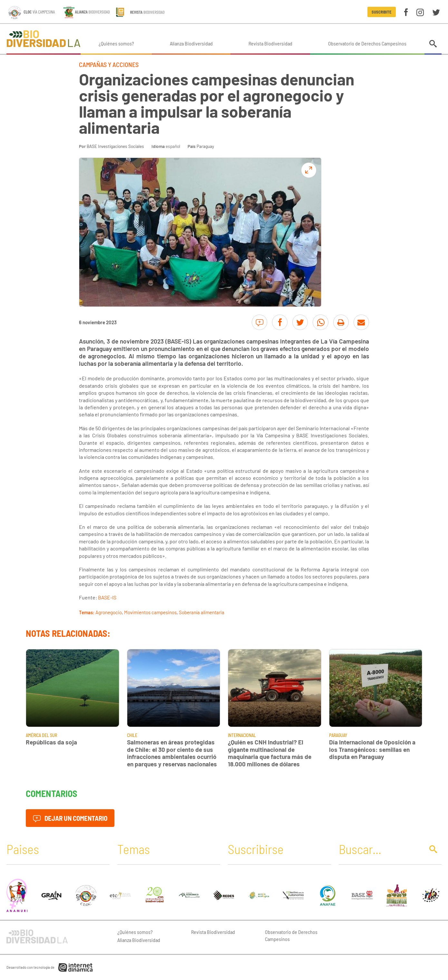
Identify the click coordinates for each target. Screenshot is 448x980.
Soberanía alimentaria (202, 612)
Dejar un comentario (70, 818)
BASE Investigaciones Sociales (115, 146)
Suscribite (381, 12)
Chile (132, 735)
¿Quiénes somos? (116, 43)
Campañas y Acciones (109, 64)
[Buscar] (380, 849)
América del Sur (41, 735)
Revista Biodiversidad (270, 43)
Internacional (242, 735)
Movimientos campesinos (150, 612)
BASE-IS (107, 597)
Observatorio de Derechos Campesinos (367, 43)
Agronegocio (109, 612)
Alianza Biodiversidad (191, 43)
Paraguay (205, 146)
